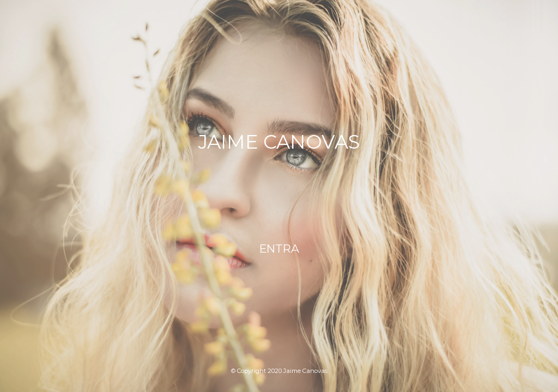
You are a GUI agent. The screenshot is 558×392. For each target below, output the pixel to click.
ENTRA (279, 249)
